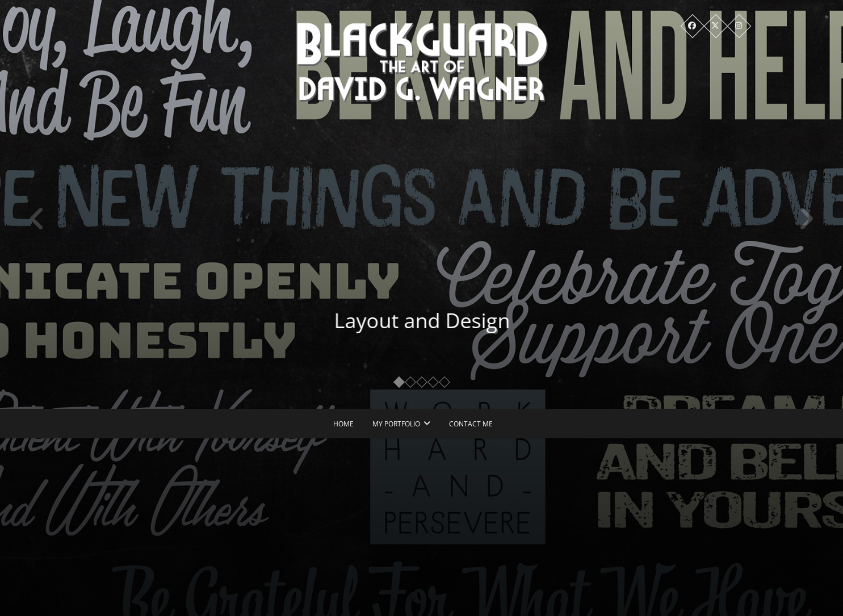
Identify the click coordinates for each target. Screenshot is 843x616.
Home (343, 424)
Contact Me (471, 424)
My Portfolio (396, 424)
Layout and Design (430, 320)
